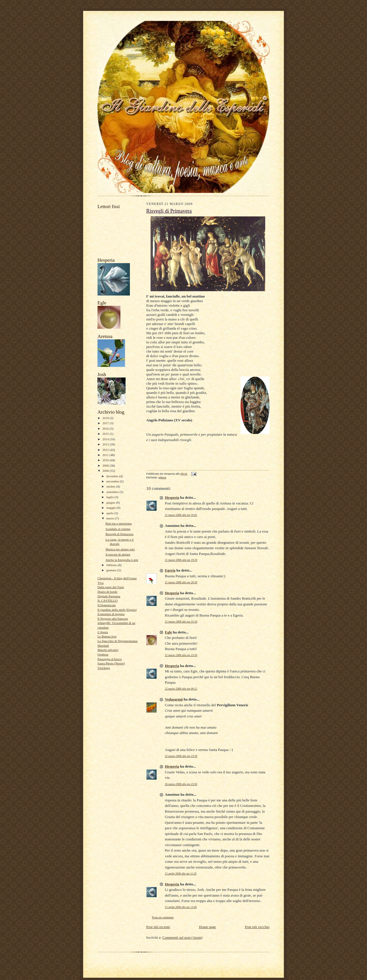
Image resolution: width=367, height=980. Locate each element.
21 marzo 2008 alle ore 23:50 (181, 655)
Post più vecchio (257, 927)
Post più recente (158, 927)
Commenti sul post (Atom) (182, 937)
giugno (111, 502)
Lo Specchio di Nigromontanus (118, 641)
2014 (106, 439)
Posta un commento (163, 917)
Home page (208, 927)
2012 (106, 450)
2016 (106, 429)
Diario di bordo (107, 592)
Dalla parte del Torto (111, 587)
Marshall (103, 645)
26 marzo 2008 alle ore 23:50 (181, 784)
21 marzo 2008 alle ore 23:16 (181, 622)
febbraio (112, 565)
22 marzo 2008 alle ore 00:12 (181, 689)
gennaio (112, 570)
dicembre (113, 476)
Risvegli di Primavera (119, 534)
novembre (113, 481)
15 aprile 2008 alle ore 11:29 (181, 874)
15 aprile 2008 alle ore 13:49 (181, 907)
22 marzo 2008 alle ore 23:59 (181, 756)
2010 (106, 460)
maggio (112, 508)
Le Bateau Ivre (107, 636)
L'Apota (103, 632)
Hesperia (172, 497)
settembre (113, 492)
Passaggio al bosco (110, 659)
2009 (106, 465)
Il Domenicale (107, 605)
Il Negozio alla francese (113, 619)
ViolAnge (104, 668)
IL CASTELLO (108, 600)
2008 (106, 471)
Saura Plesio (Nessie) (111, 663)
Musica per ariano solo (120, 549)
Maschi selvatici (108, 650)
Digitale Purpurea (109, 596)
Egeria (170, 570)
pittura (162, 477)
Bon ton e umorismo (119, 523)
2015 (106, 434)
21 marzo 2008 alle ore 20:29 (181, 582)
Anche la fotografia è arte (122, 560)
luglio (111, 497)
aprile (110, 513)
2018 (106, 418)
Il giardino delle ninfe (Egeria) (117, 610)
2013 (106, 444)
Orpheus (103, 654)
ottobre (111, 486)
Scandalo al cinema (118, 529)
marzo (111, 518)
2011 (106, 455)
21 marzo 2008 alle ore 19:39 (181, 560)
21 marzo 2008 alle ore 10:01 (181, 515)
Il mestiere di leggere (111, 614)
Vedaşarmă (174, 699)
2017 (106, 423)
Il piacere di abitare (118, 554)
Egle (168, 632)
